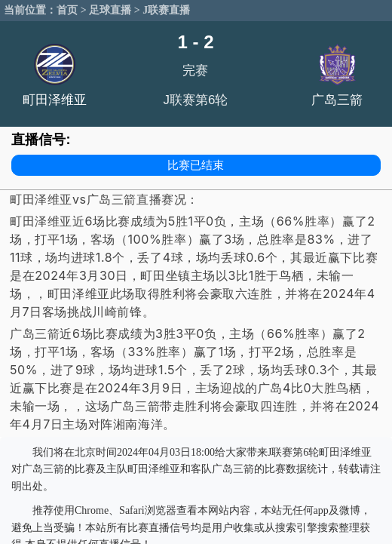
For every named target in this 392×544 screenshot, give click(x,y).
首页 (67, 10)
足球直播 (110, 10)
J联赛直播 (166, 10)
